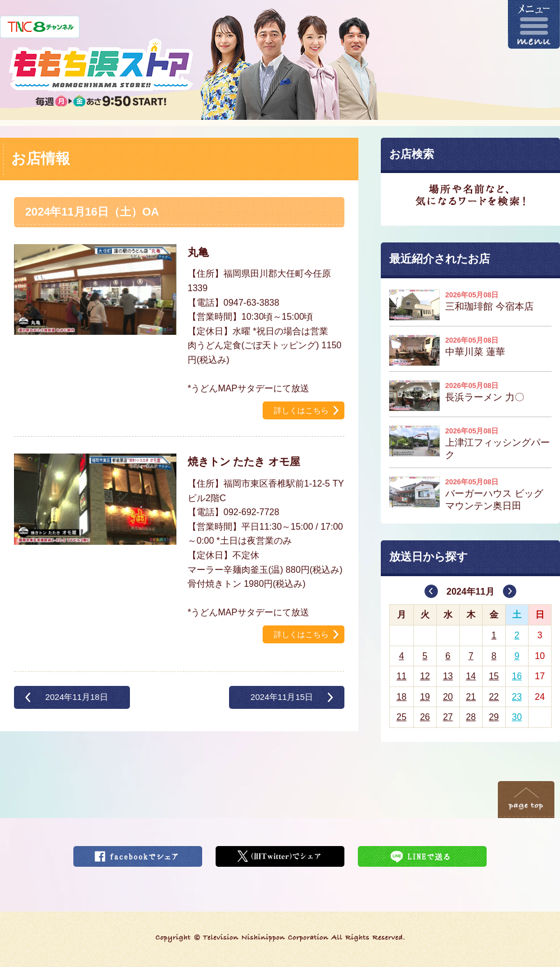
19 (425, 697)
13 (448, 676)
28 (471, 717)
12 (425, 676)
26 (425, 717)
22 (494, 697)
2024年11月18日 (77, 697)
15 (494, 676)
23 (517, 697)
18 (402, 697)
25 (402, 717)
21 (471, 697)
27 (448, 717)
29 (494, 717)
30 (517, 717)
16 (517, 676)
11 (402, 676)
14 (471, 676)
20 (448, 697)
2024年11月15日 (282, 697)
